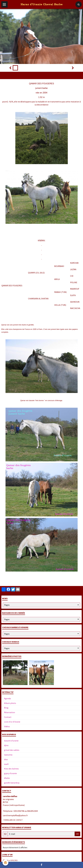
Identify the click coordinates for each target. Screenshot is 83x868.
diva (6, 759)
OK (77, 834)
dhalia (7, 778)
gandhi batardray (12, 783)
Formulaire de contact (13, 820)
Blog (6, 708)
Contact (8, 717)
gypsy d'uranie (10, 773)
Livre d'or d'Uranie (12, 722)
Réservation (10, 712)
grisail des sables (12, 750)
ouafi (6, 764)
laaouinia (8, 755)
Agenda (7, 698)
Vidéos (7, 726)
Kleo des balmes (11, 769)
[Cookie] (6, 863)
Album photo (10, 703)
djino (6, 745)
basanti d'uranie (11, 741)
